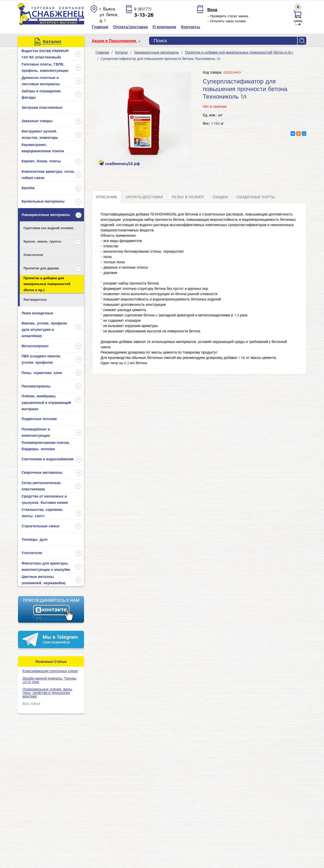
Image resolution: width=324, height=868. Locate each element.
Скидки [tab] (220, 197)
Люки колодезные (37, 313)
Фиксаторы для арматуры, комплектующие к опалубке (46, 566)
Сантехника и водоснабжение (48, 459)
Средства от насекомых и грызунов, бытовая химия (45, 499)
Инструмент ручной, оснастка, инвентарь (40, 134)
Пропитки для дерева (41, 268)
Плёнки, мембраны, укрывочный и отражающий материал (46, 402)
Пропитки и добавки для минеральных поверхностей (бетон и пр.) (47, 284)
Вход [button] (212, 10)
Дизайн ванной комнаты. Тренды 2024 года (49, 680)
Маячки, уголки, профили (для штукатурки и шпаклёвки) (44, 329)
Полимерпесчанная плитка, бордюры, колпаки (46, 446)
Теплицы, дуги (34, 539)
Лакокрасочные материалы (46, 215)
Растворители (35, 299)
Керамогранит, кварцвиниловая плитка (43, 148)
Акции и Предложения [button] (115, 41)
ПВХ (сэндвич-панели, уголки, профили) (41, 359)
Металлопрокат (35, 346)
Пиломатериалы (36, 386)
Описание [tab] (107, 197)
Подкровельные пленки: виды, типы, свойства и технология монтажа (48, 693)
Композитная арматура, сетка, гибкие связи (48, 175)
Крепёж (28, 188)
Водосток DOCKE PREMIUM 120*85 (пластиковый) (45, 54)
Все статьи (31, 703)
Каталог (122, 52)
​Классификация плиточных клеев (50, 671)
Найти (302, 41)
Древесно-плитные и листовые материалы (41, 81)
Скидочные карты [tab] (256, 197)
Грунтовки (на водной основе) (48, 228)
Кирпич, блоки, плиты (41, 161)
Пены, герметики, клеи (42, 373)
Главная (102, 52)
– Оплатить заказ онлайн (227, 21)
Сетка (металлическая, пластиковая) (42, 486)
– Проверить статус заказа (228, 16)
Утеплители (32, 553)
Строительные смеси (40, 526)
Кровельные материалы (43, 201)
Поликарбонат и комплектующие (36, 432)
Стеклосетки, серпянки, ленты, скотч (43, 513)
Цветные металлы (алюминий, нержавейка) (44, 580)
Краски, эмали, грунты (42, 241)
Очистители (33, 255)
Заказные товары (37, 121)
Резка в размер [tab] (188, 197)
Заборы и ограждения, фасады (42, 94)
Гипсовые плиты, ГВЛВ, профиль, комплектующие (45, 67)
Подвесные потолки (39, 419)
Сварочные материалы (42, 472)
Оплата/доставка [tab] (145, 197)
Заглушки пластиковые (42, 107)
